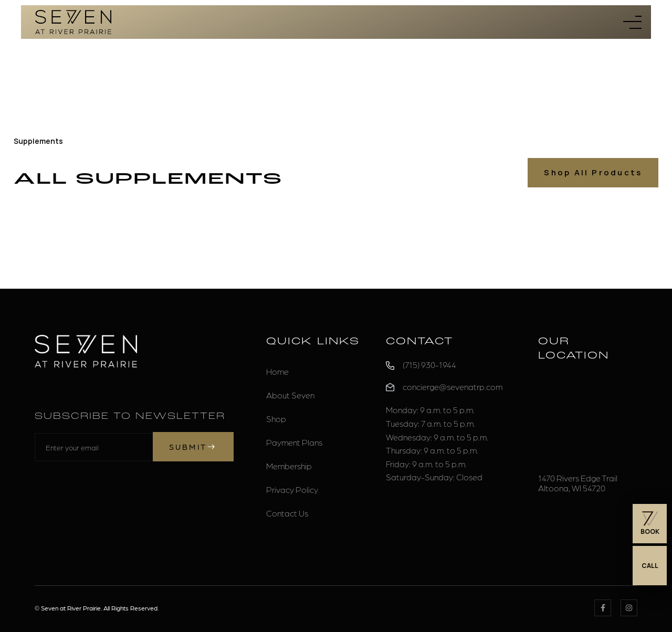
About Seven (290, 395)
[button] (632, 22)
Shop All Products (593, 172)
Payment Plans (294, 442)
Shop (276, 419)
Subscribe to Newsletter (130, 417)
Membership (289, 466)
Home (277, 371)
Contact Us (287, 513)
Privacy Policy (292, 489)
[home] (73, 22)
